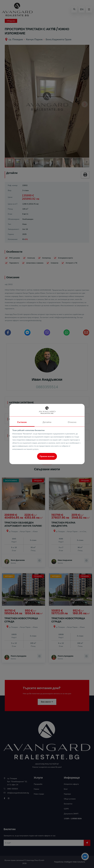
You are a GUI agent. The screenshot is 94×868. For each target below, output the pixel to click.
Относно (72, 422)
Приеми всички (47, 456)
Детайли (47, 422)
